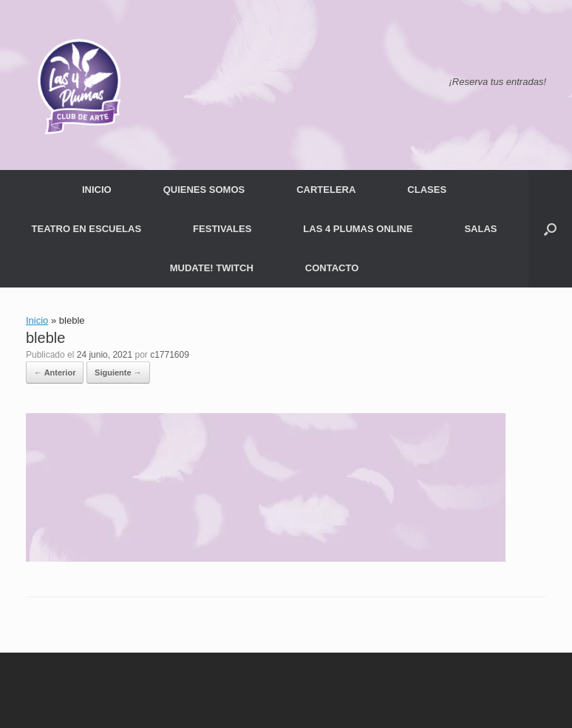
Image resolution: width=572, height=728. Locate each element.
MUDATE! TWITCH (212, 268)
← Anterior (55, 372)
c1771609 (170, 355)
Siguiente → (118, 372)
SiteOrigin (310, 699)
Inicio (37, 320)
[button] (550, 229)
